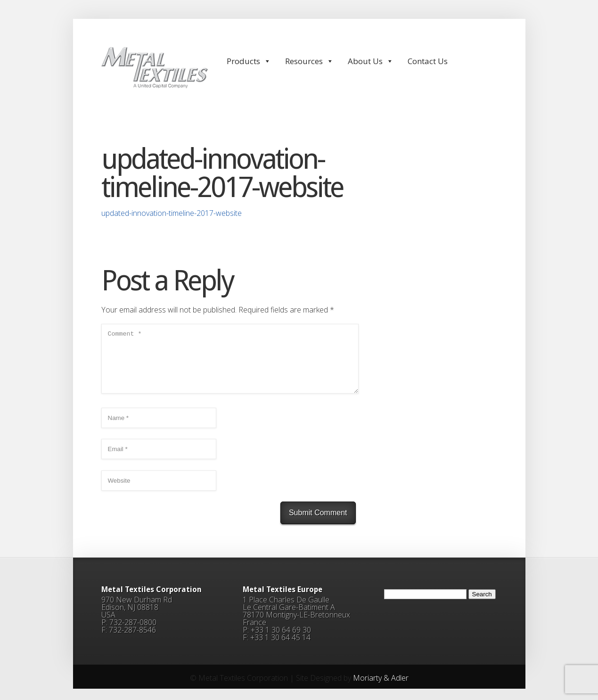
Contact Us (428, 61)
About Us (371, 61)
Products (249, 61)
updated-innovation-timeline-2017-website (172, 213)
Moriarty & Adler (381, 689)
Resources (309, 61)
